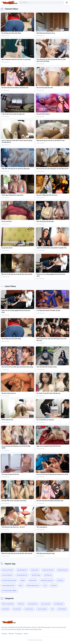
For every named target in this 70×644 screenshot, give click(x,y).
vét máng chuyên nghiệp (9, 591)
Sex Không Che (59, 604)
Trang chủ (4, 634)
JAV (52, 609)
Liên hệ (26, 634)
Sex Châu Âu (17, 609)
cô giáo (23, 580)
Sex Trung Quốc (42, 609)
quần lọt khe (33, 580)
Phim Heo (21, 604)
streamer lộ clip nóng (47, 580)
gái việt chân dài (63, 570)
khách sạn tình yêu (48, 570)
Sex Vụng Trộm (33, 604)
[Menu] (67, 3)
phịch (21, 585)
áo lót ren (54, 585)
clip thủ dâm (35, 570)
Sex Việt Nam (62, 609)
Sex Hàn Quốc (29, 609)
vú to (45, 585)
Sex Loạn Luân (46, 604)
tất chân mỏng (36, 575)
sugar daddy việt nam (8, 585)
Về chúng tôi (19, 634)
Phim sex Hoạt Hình (8, 604)
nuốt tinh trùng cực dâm (9, 580)
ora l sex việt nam (7, 575)
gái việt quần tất (22, 570)
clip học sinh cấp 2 (8, 570)
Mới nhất (11, 634)
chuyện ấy (60, 580)
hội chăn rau (48, 575)
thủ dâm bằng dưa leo (33, 585)
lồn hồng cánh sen (22, 575)
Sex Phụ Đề (6, 609)
